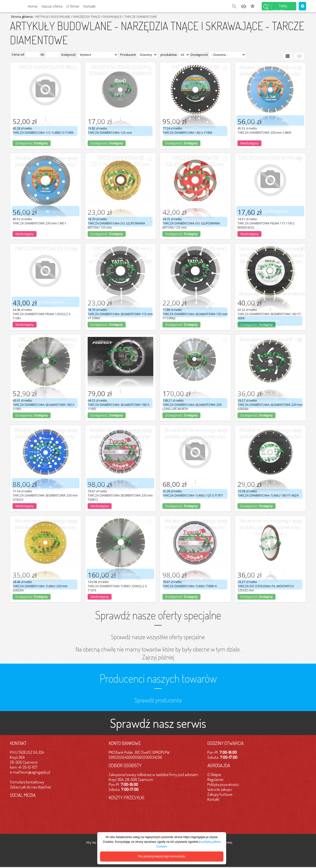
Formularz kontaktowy (27, 782)
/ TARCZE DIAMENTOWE (139, 17)
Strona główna (22, 17)
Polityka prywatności (223, 784)
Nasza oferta (52, 6)
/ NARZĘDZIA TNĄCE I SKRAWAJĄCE (96, 17)
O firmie (73, 6)
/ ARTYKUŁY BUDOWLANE (51, 17)
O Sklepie (214, 775)
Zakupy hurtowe (220, 794)
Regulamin (215, 780)
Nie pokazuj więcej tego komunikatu (162, 856)
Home (33, 6)
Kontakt (89, 6)
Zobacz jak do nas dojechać (31, 787)
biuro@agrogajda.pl (35, 772)
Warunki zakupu (220, 789)
